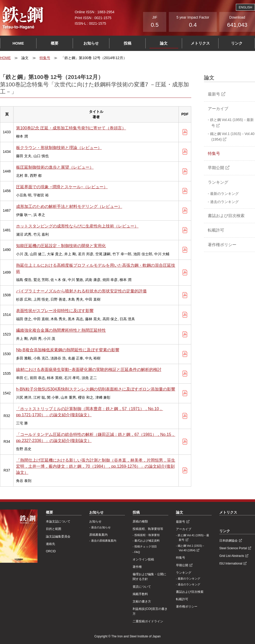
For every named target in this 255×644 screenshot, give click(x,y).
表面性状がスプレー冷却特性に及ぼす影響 (55, 311)
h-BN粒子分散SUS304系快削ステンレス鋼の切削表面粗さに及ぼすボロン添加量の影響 (96, 389)
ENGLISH (245, 7)
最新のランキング (224, 194)
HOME (18, 43)
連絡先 (50, 544)
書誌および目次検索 (226, 216)
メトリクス (200, 43)
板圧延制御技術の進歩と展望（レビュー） (55, 167)
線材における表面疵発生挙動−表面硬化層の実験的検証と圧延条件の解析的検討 (89, 370)
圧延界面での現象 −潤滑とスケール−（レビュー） (62, 187)
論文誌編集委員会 (58, 536)
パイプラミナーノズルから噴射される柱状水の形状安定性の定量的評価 (81, 291)
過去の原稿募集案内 (104, 541)
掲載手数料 (140, 594)
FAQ (137, 552)
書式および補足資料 (147, 541)
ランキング (218, 182)
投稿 (127, 43)
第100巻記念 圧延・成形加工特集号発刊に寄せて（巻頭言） (71, 128)
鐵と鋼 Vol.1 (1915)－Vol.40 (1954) (232, 137)
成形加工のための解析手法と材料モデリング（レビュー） (69, 206)
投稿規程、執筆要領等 (148, 529)
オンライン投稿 (143, 559)
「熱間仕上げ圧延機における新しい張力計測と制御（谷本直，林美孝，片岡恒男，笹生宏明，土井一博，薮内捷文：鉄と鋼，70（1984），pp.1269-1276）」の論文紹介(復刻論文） (96, 466)
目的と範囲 (54, 529)
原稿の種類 (140, 521)
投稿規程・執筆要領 (147, 535)
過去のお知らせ (101, 527)
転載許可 (216, 230)
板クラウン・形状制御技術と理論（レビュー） (59, 148)
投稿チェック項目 (146, 546)
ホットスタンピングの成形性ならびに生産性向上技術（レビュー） (77, 226)
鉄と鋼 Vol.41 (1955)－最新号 (232, 123)
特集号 (45, 58)
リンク (237, 43)
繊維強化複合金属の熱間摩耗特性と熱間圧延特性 (61, 330)
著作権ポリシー (222, 245)
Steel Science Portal (233, 548)
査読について (142, 587)
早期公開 (216, 168)
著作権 (137, 567)
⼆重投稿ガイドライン (148, 621)
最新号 (214, 94)
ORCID (51, 551)
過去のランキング (224, 202)
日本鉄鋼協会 (228, 541)
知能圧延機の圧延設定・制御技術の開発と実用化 (61, 246)
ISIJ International (231, 563)
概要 (55, 43)
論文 (164, 43)
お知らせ (91, 43)
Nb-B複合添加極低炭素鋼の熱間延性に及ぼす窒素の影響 (68, 350)
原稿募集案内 (98, 535)
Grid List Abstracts (232, 556)
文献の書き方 (142, 601)
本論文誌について (58, 521)
